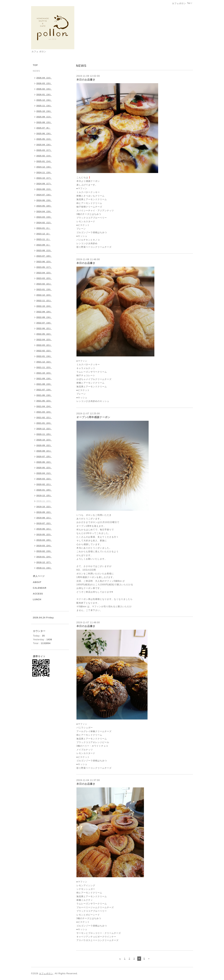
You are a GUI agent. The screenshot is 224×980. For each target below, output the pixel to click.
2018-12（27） (44, 562)
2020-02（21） (44, 484)
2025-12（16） (44, 100)
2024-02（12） (44, 223)
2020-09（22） (44, 445)
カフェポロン (46, 974)
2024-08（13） (44, 189)
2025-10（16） (44, 111)
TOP (35, 65)
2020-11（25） (44, 434)
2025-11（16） (44, 106)
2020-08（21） (44, 451)
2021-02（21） (44, 418)
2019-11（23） (44, 501)
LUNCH (37, 599)
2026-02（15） (44, 89)
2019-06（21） (44, 529)
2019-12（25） (44, 495)
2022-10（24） (44, 306)
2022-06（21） (44, 328)
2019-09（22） (44, 512)
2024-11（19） (44, 172)
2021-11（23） (44, 367)
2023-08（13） (44, 250)
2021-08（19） (44, 384)
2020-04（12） (44, 473)
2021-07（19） (44, 390)
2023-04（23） (44, 273)
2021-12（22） (44, 362)
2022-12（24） (44, 295)
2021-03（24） (44, 412)
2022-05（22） (44, 334)
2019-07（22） (44, 523)
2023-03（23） (44, 278)
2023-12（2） (44, 234)
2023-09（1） (44, 245)
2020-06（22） (44, 462)
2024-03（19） (44, 217)
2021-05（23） (44, 401)
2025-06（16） (44, 133)
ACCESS (38, 594)
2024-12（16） (44, 167)
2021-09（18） (44, 379)
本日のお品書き (86, 80)
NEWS (37, 71)
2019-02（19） (44, 551)
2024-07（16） (44, 195)
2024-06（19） (44, 200)
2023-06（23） (44, 262)
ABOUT (37, 582)
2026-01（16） (44, 94)
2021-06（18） (44, 395)
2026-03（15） (44, 83)
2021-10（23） (44, 373)
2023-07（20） (44, 256)
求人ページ (39, 576)
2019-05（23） (44, 534)
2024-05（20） (44, 206)
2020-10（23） (44, 440)
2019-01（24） (44, 557)
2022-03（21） (44, 345)
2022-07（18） (44, 323)
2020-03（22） (44, 479)
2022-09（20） (44, 312)
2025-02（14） (44, 156)
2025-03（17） (44, 150)
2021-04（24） (44, 406)
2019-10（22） (44, 507)
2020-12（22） (44, 429)
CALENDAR (40, 588)
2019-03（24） (44, 546)
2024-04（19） (44, 211)
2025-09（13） (44, 117)
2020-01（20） (44, 490)
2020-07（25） (44, 456)
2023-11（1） (44, 239)
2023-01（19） (44, 289)
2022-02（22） (44, 351)
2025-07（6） (44, 128)
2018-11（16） (44, 568)
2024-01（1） (44, 228)
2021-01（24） (44, 423)
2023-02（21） (44, 284)
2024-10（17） (44, 178)
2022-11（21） (44, 301)
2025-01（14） (44, 161)
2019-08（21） (44, 518)
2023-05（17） (44, 267)
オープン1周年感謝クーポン (93, 417)
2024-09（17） (44, 184)
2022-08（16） (44, 317)
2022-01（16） (44, 356)
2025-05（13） (44, 139)
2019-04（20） (44, 540)
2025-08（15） (44, 122)
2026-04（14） (44, 78)
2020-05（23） (44, 468)
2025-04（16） (44, 145)
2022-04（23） (44, 340)
